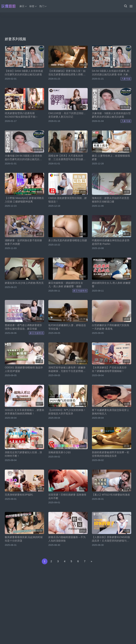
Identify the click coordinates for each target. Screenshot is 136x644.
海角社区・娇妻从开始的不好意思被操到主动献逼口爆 (110, 200)
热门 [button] (43, 6)
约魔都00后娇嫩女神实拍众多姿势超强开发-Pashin (111, 242)
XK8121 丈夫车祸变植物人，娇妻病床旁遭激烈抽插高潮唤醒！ (24, 412)
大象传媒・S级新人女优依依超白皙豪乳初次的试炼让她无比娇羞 (111, 115)
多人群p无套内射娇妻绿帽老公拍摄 (68, 240)
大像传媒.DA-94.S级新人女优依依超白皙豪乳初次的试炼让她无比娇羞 (23, 158)
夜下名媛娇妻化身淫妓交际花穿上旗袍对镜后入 (110, 412)
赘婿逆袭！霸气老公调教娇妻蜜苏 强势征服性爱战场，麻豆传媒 (23, 327)
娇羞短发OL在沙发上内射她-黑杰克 (24, 283)
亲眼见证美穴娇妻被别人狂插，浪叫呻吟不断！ (23, 454)
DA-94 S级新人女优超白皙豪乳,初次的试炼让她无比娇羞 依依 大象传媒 (111, 73)
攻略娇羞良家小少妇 (59, 452)
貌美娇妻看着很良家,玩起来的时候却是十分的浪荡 (24, 539)
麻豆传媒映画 (80, 291)
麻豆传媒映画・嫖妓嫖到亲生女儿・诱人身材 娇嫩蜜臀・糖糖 (66, 285)
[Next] (91, 561)
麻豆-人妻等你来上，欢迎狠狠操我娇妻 (111, 157)
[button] (125, 6)
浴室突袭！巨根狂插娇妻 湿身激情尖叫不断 (67, 496)
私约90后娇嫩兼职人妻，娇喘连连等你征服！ (67, 327)
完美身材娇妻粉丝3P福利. (19, 495)
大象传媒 (126, 79)
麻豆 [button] (23, 6)
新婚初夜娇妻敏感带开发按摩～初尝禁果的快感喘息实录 (110, 454)
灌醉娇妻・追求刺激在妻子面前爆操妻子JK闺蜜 (23, 242)
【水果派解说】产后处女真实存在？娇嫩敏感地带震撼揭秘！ (109, 369)
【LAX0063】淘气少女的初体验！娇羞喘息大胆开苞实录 (67, 412)
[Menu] (131, 6)
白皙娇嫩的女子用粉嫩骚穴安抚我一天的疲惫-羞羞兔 (110, 327)
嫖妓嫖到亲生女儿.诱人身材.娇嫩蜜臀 (111, 285)
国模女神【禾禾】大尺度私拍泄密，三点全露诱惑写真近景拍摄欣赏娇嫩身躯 (67, 158)
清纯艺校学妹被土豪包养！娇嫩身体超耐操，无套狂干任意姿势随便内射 (67, 369)
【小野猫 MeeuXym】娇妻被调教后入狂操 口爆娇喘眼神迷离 (24, 200)
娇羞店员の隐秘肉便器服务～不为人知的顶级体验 (67, 539)
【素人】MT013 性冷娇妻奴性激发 (111, 495)
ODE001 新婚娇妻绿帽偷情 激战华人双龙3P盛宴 (24, 369)
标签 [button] (33, 6)
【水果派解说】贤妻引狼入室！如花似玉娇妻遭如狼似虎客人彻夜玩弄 (67, 73)
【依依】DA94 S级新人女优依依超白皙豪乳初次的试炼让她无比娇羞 (24, 73)
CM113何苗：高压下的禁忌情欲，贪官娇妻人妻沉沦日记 (67, 115)
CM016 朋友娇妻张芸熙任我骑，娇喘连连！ (68, 200)
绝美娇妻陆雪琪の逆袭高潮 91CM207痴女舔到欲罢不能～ (21, 115)
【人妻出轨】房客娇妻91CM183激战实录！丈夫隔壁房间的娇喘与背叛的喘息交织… (111, 539)
